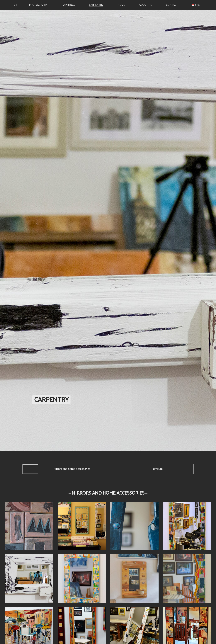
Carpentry (96, 5)
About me (145, 5)
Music (121, 5)
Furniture (157, 469)
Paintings (68, 5)
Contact (172, 5)
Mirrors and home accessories (72, 469)
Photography (38, 5)
